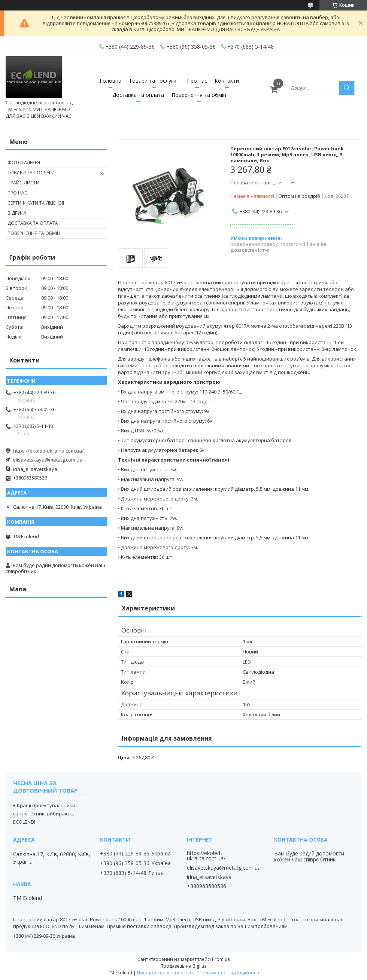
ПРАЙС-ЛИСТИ (23, 183)
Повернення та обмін (199, 95)
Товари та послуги (153, 81)
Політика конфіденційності (229, 973)
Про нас (197, 81)
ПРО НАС (17, 193)
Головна (110, 81)
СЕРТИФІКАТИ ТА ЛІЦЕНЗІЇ (36, 203)
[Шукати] (347, 88)
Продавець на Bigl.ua (183, 966)
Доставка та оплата (138, 95)
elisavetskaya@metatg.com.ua (48, 460)
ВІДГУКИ (17, 213)
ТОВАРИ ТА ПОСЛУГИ (31, 173)
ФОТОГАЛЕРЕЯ (24, 163)
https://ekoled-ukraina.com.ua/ (48, 451)
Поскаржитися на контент (166, 973)
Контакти (227, 81)
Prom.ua (221, 959)
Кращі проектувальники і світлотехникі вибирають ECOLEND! (45, 814)
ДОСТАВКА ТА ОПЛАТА (33, 223)
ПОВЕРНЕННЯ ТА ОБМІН (34, 233)
